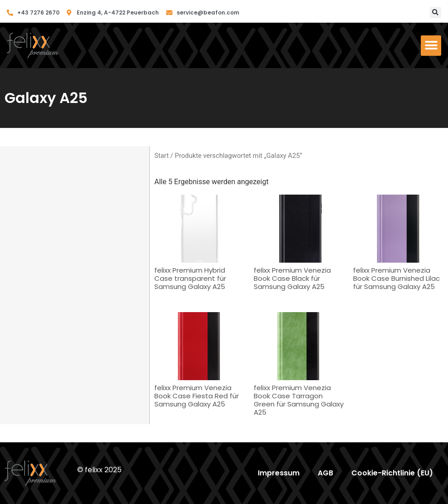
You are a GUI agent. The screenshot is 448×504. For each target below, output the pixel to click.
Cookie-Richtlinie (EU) (392, 473)
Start (162, 156)
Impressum (279, 473)
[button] (436, 12)
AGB (325, 473)
